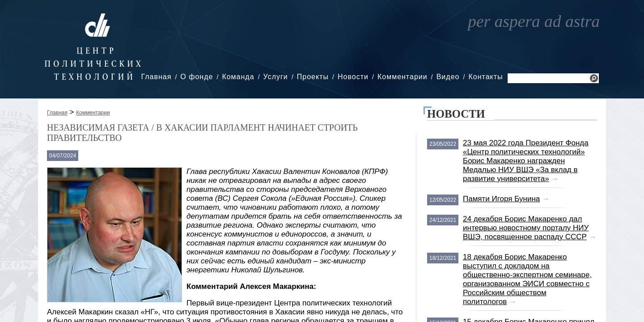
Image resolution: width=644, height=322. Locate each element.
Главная (156, 77)
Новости (353, 77)
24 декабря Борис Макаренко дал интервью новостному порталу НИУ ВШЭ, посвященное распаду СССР (526, 228)
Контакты (485, 77)
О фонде (197, 77)
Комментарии (402, 77)
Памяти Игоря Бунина (501, 199)
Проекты (313, 77)
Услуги (276, 77)
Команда (238, 77)
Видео (448, 77)
